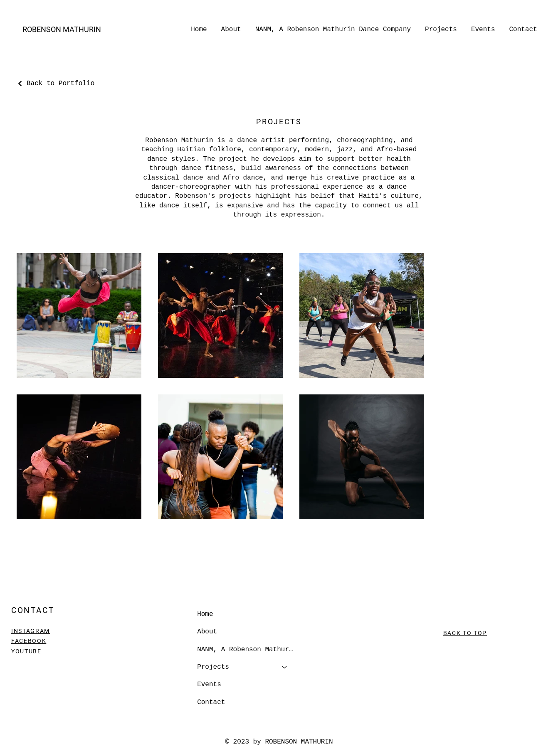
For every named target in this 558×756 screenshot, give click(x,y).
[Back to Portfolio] (56, 84)
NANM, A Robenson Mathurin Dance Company (246, 650)
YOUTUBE (26, 651)
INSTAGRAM (31, 631)
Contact (211, 702)
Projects (213, 667)
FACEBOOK (29, 641)
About (207, 632)
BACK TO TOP (465, 633)
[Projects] (285, 667)
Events (209, 685)
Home (205, 614)
